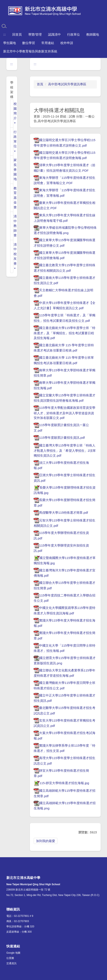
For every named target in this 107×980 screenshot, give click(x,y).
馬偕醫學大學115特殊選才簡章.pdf (61, 513)
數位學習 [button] (29, 43)
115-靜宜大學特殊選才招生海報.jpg (61, 783)
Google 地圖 (13, 953)
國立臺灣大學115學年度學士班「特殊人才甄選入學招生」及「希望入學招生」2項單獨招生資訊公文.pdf (65, 450)
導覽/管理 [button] (35, 34)
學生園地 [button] (10, 43)
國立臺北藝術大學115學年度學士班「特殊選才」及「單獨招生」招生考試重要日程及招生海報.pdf (65, 333)
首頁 (40, 84)
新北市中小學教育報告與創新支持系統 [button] (30, 51)
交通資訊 (11, 963)
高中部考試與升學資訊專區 (67, 84)
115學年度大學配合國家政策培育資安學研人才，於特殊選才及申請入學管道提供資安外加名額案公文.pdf (65, 413)
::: (5, 34)
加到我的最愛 (46, 841)
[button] (14, 113)
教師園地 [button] (93, 34)
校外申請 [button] (67, 43)
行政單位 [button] (74, 34)
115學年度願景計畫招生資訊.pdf (59, 438)
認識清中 (54, 34)
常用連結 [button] (48, 43)
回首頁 (17, 34)
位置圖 (10, 958)
